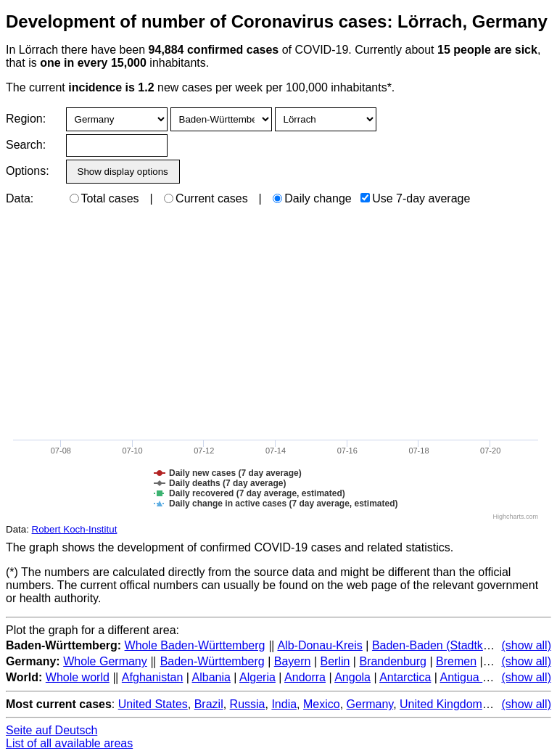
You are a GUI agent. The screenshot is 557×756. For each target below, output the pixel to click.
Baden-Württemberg (213, 661)
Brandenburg (393, 661)
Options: (27, 171)
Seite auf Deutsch (51, 730)
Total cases (104, 198)
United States (153, 704)
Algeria (257, 677)
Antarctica (405, 677)
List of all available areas (69, 743)
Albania (211, 677)
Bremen (456, 661)
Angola (352, 677)
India (284, 704)
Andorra (305, 677)
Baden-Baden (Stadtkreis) (439, 645)
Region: (26, 119)
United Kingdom (441, 704)
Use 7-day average (415, 198)
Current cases (206, 198)
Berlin (335, 661)
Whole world (78, 677)
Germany (370, 704)
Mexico (322, 704)
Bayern (293, 661)
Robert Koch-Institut (75, 529)
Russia (248, 704)
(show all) (527, 645)
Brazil (209, 704)
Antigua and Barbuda (494, 677)
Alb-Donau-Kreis (319, 645)
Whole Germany (105, 661)
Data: (20, 198)
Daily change (312, 198)
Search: (26, 145)
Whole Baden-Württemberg (195, 645)
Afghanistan (153, 677)
